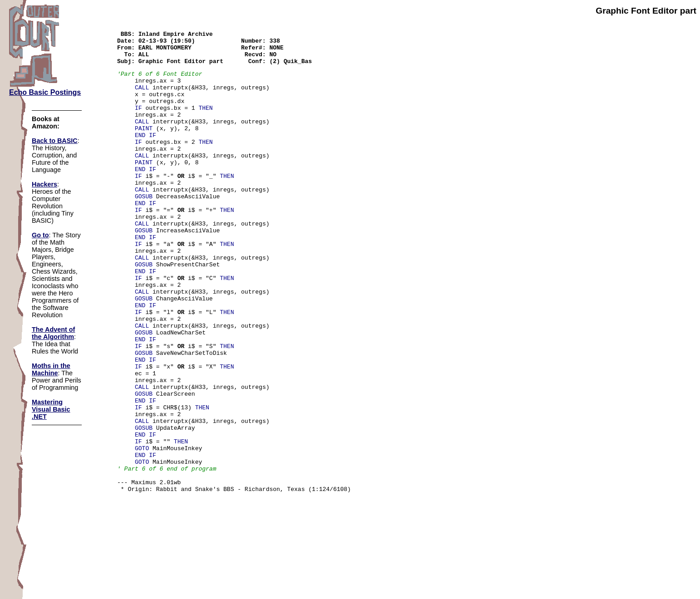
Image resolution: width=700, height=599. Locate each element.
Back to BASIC (55, 141)
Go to (40, 235)
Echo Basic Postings (45, 92)
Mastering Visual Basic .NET (51, 409)
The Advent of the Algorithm (53, 333)
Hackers (44, 184)
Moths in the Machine (51, 369)
